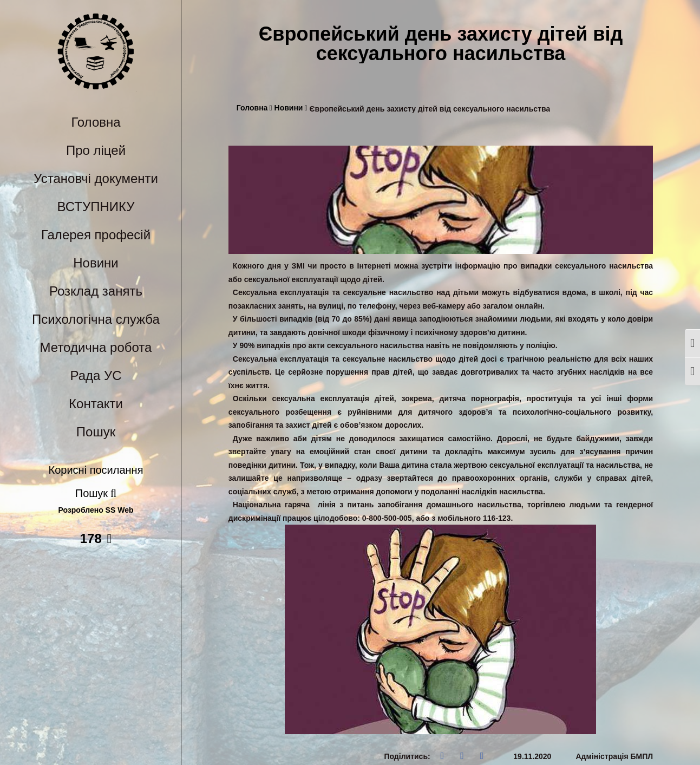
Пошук (96, 432)
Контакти (96, 404)
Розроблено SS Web (96, 510)
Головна (96, 122)
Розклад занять (96, 291)
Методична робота (96, 347)
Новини (96, 263)
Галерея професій (96, 235)
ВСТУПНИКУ (96, 207)
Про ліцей (96, 150)
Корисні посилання (96, 470)
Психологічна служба (96, 319)
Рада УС (96, 375)
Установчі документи (96, 178)
